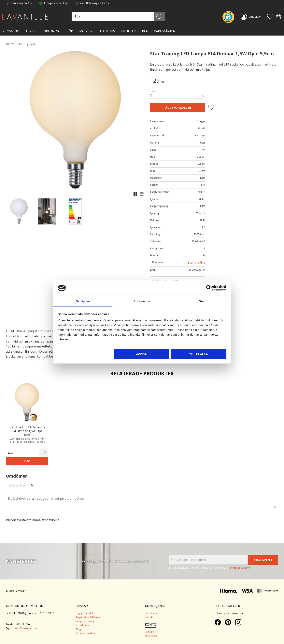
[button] (270, 17)
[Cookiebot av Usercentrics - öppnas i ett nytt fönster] (209, 288)
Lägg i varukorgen (178, 108)
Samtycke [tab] (83, 301)
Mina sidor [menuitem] (255, 17)
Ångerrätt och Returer (88, 617)
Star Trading (197, 262)
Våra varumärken (86, 633)
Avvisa (141, 354)
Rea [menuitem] (145, 31)
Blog (78, 629)
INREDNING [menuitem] (51, 31)
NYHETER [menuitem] (128, 31)
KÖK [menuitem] (70, 31)
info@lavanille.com (26, 628)
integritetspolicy (240, 568)
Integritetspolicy (85, 621)
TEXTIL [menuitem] (31, 31)
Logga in (150, 632)
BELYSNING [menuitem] (10, 31)
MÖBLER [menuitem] (86, 31)
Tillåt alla (199, 354)
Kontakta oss (83, 625)
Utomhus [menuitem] (107, 31)
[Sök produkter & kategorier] (118, 17)
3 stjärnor (17, 485)
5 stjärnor (24, 485)
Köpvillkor (151, 617)
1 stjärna (10, 485)
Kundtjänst (151, 613)
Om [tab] (201, 301)
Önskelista (151, 636)
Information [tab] (142, 301)
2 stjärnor (13, 485)
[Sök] (159, 17)
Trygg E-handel (84, 613)
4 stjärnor (21, 485)
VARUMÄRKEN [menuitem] (165, 31)
